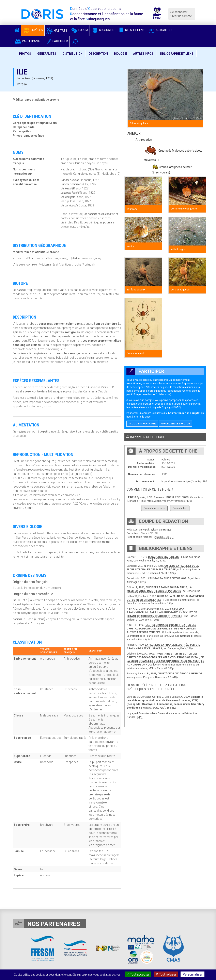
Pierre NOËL (147, 533)
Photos (25, 54)
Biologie (120, 54)
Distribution (72, 54)
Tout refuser (166, 974)
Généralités (47, 54)
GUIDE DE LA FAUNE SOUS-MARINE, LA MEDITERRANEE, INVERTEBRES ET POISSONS (159, 589)
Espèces (33, 30)
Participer (56, 41)
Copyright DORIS (171, 407)
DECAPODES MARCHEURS (164, 557)
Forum (79, 30)
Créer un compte (181, 16)
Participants (28, 41)
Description (98, 54)
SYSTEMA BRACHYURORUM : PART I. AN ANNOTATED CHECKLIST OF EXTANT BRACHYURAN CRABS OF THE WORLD (162, 612)
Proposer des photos (175, 424)
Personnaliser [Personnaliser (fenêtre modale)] (192, 974)
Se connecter (179, 12)
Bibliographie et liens (176, 54)
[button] (75, 41)
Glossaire (103, 30)
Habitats (57, 31)
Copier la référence (154, 508)
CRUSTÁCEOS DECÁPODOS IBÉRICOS (180, 673)
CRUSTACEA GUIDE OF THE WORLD (169, 578)
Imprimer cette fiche (146, 437)
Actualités (160, 30)
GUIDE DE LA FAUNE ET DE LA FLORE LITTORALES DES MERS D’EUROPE (163, 568)
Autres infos (143, 54)
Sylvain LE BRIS (159, 530)
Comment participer (142, 424)
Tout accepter (138, 974)
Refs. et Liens (131, 30)
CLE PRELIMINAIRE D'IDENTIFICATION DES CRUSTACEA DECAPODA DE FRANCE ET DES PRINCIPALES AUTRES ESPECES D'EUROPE (161, 629)
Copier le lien (180, 508)
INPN (140, 717)
